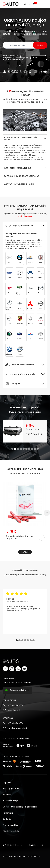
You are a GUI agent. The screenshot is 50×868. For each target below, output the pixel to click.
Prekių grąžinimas (11, 789)
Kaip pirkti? (8, 783)
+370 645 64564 (16, 705)
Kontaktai (7, 819)
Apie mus (7, 795)
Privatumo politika (11, 831)
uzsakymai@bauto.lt (17, 728)
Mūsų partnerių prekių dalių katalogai (20, 807)
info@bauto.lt (14, 710)
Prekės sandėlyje (10, 801)
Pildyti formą (39, 58)
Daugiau (25, 552)
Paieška (40, 45)
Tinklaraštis (8, 813)
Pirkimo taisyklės (10, 825)
